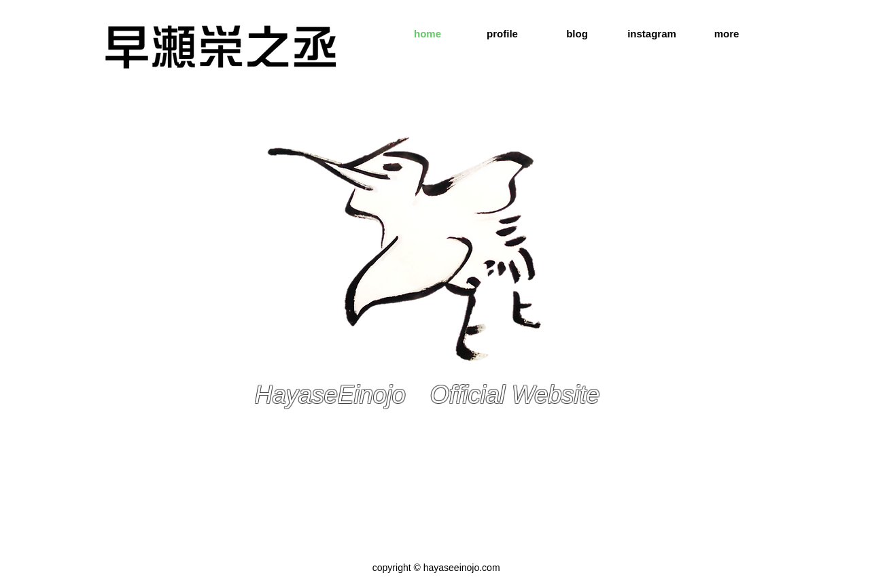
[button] (727, 34)
